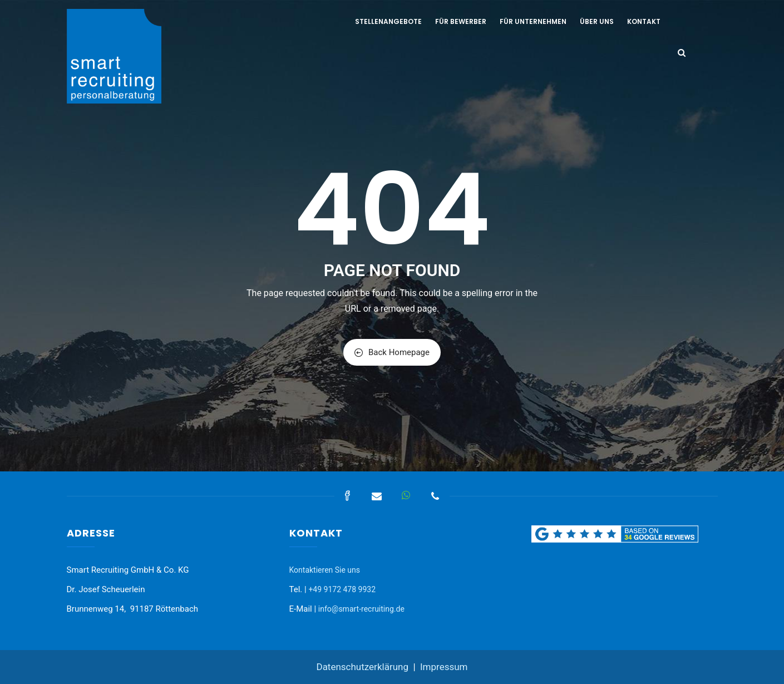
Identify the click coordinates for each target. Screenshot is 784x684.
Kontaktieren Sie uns (325, 570)
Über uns (597, 21)
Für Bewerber (461, 21)
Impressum (444, 667)
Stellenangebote (388, 21)
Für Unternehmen (533, 21)
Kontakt (644, 21)
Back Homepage (392, 352)
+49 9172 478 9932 (342, 589)
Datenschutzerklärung (362, 667)
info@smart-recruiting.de (361, 609)
